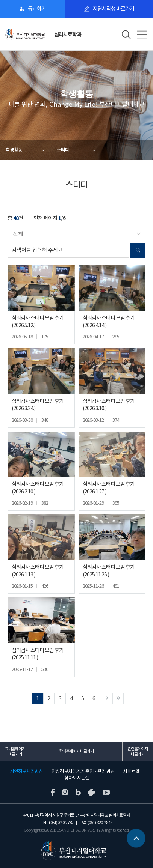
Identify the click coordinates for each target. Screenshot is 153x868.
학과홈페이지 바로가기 (76, 751)
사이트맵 (132, 772)
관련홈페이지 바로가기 (138, 751)
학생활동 (14, 150)
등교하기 (37, 9)
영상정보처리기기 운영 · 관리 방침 (83, 772)
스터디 (63, 150)
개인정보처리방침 (26, 772)
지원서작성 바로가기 (114, 9)
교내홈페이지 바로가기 (15, 751)
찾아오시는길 (77, 778)
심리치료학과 (68, 35)
